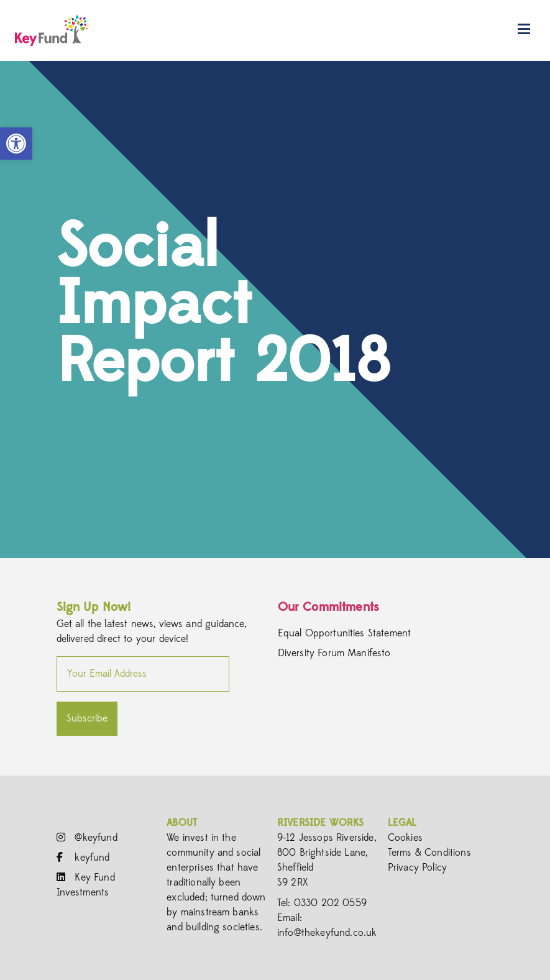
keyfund (83, 858)
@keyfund (87, 838)
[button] (16, 144)
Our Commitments (328, 607)
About (182, 823)
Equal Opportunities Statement (345, 634)
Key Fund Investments (86, 885)
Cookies (405, 838)
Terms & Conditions (429, 853)
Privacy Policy (417, 868)
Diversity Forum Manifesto (334, 654)
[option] (275, 309)
